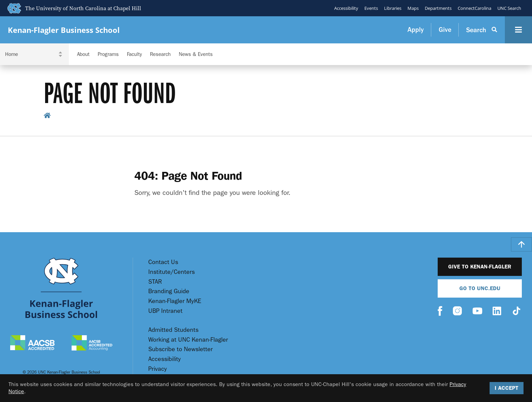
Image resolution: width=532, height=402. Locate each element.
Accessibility (346, 8)
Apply (416, 30)
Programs (108, 54)
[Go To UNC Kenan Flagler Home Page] (61, 288)
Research (160, 54)
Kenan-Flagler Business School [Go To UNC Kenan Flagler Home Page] (64, 30)
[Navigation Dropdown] (34, 54)
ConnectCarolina (474, 8)
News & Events (196, 54)
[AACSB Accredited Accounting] (92, 344)
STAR (155, 282)
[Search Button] (482, 30)
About (83, 54)
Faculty (134, 54)
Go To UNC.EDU (480, 288)
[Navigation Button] (518, 30)
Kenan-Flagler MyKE (175, 301)
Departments (438, 8)
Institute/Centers (172, 272)
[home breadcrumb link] (47, 116)
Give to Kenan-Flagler (480, 267)
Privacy (158, 369)
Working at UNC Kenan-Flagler (188, 340)
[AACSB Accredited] (32, 344)
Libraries (393, 8)
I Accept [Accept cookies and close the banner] (507, 388)
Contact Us (163, 262)
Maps (413, 8)
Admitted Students (173, 330)
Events (371, 8)
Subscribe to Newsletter (180, 349)
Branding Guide (169, 291)
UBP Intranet (165, 311)
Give (445, 30)
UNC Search (509, 8)
